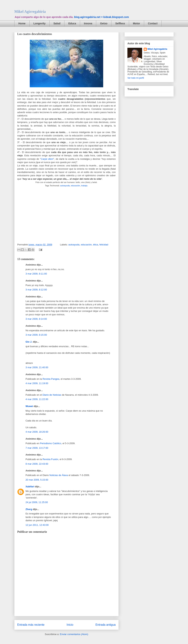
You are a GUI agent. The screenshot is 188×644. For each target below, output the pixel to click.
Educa (72, 23)
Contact (153, 23)
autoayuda (65, 186)
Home (22, 23)
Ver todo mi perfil (136, 78)
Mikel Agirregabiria (30, 12)
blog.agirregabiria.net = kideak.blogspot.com (102, 17)
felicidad (104, 245)
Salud (57, 23)
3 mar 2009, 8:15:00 (36, 335)
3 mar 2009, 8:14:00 (36, 319)
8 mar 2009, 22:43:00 (37, 464)
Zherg (29, 509)
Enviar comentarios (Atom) (74, 634)
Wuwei (29, 406)
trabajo (84, 186)
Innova (88, 23)
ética (96, 245)
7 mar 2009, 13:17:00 (37, 448)
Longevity (39, 23)
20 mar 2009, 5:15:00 (37, 480)
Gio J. (29, 342)
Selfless (120, 23)
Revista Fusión (50, 459)
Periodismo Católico (51, 443)
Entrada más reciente (31, 625)
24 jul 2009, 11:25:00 (37, 502)
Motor (137, 23)
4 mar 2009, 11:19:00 (37, 383)
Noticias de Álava (59, 475)
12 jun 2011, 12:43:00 (37, 525)
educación (75, 186)
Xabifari (30, 487)
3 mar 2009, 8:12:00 (36, 290)
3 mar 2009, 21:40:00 (37, 367)
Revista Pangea (51, 379)
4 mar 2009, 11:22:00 (37, 399)
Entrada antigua (106, 625)
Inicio (70, 625)
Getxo (104, 23)
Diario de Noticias (52, 395)
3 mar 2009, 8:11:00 (36, 274)
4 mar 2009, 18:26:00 (37, 432)
